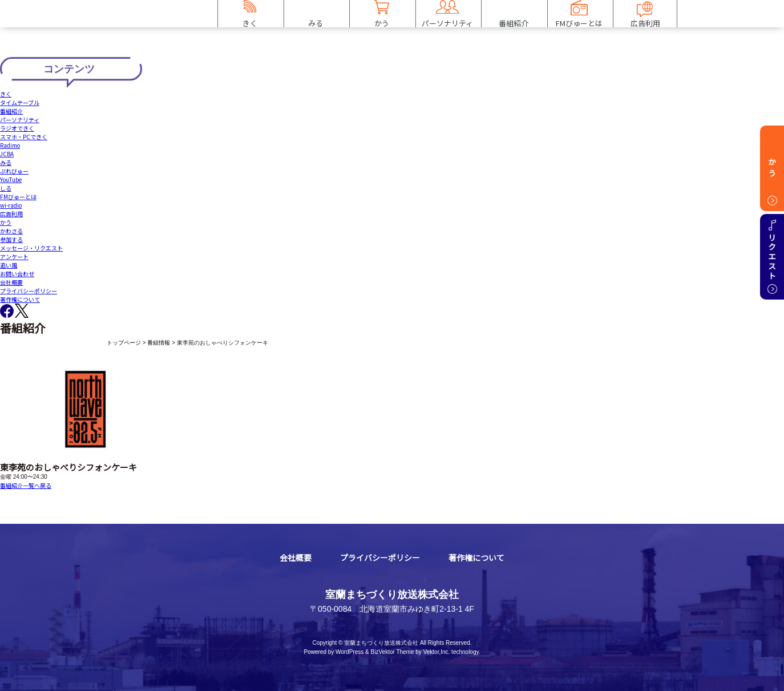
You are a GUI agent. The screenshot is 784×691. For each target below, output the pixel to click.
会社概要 (11, 282)
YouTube (11, 179)
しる (6, 188)
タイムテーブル (20, 102)
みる (6, 162)
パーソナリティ (20, 120)
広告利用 (11, 214)
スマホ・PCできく (24, 137)
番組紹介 (11, 111)
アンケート (14, 256)
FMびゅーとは (18, 197)
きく (6, 94)
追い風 (9, 265)
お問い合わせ (17, 274)
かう (6, 222)
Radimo (10, 145)
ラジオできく (17, 128)
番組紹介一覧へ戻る (26, 485)
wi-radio (11, 205)
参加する (11, 239)
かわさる (11, 231)
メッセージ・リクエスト (31, 248)
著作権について (20, 299)
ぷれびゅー (14, 171)
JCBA (7, 154)
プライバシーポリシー (29, 291)
